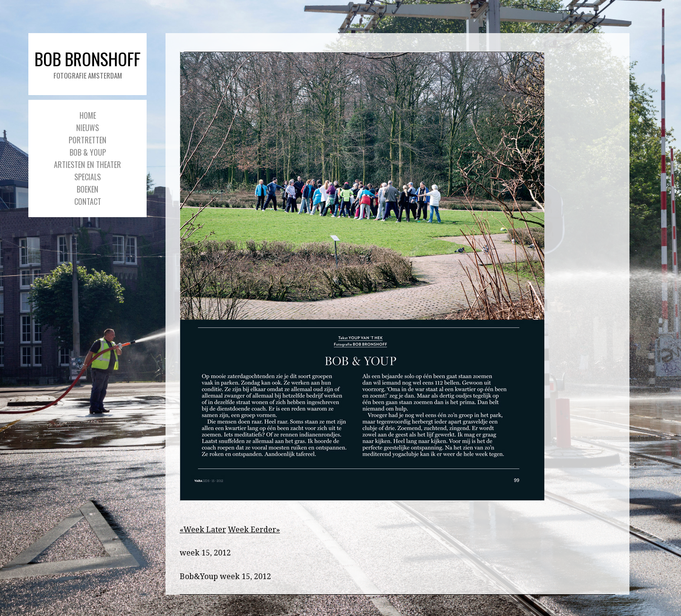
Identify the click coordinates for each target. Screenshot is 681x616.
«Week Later (203, 530)
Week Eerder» (254, 530)
